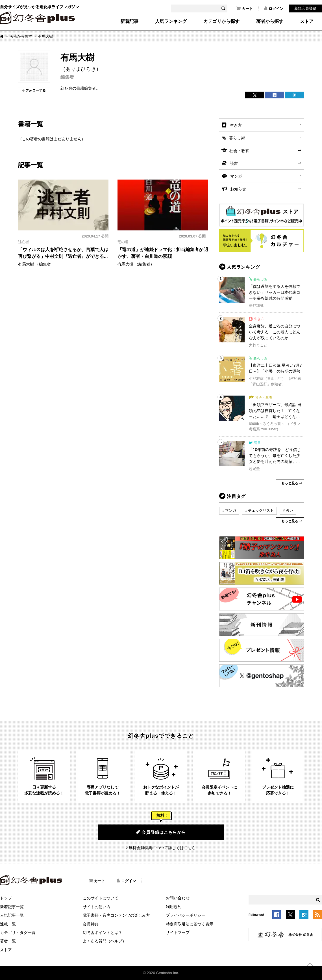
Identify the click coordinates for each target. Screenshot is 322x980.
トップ (6, 898)
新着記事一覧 (12, 907)
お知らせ (238, 189)
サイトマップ (178, 932)
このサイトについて (101, 898)
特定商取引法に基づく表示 (190, 924)
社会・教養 (239, 151)
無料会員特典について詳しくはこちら (162, 848)
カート (245, 8)
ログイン (274, 8)
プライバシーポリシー (186, 915)
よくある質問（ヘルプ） (105, 941)
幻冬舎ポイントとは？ (103, 932)
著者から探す (270, 21)
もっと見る (290, 483)
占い (290, 510)
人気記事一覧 (12, 915)
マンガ (236, 176)
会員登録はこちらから (161, 832)
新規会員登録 (305, 8)
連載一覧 (8, 924)
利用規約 (174, 907)
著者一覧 (8, 941)
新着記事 (129, 21)
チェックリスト (261, 510)
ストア (307, 21)
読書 (234, 163)
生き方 (236, 125)
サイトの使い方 (97, 907)
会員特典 (91, 924)
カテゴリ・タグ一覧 (18, 932)
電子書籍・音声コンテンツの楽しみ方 (116, 915)
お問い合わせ (178, 898)
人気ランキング (171, 21)
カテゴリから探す (221, 21)
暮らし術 (237, 138)
